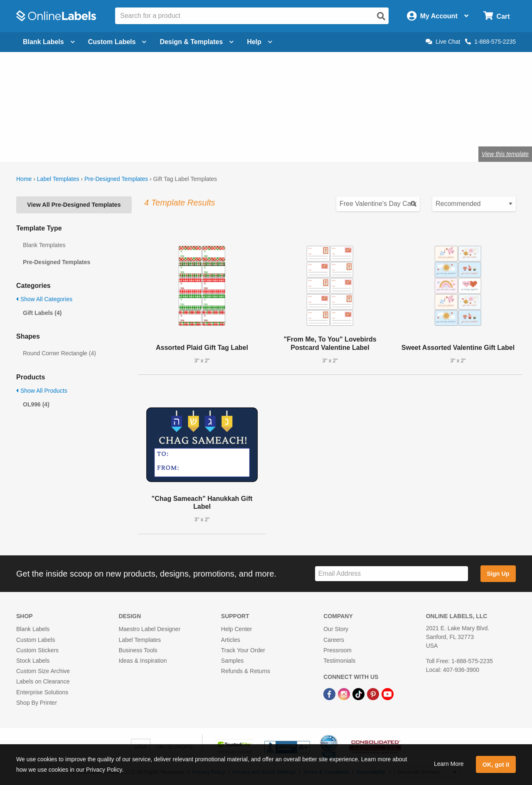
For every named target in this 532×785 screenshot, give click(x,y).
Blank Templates (44, 245)
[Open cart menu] (496, 16)
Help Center (237, 629)
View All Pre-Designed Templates (74, 205)
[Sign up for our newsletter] (392, 574)
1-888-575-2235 (490, 42)
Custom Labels (36, 640)
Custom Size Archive (43, 671)
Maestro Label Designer (149, 629)
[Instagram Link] (345, 693)
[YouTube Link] (388, 693)
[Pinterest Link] (374, 693)
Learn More (449, 764)
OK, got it (496, 765)
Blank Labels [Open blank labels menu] (49, 42)
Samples (232, 661)
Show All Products (42, 391)
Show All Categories (44, 299)
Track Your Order (243, 650)
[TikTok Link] (359, 693)
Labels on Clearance (43, 681)
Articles (231, 640)
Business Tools (138, 650)
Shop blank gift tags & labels (176, 127)
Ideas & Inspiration (143, 661)
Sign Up (498, 574)
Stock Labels (33, 661)
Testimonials (339, 661)
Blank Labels (33, 629)
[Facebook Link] (330, 693)
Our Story (336, 629)
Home (24, 179)
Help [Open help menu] (260, 42)
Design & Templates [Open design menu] (197, 42)
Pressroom (337, 650)
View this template (505, 154)
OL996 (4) (36, 404)
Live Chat (443, 42)
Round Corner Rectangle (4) (59, 353)
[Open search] (381, 16)
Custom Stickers (37, 650)
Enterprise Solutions (42, 692)
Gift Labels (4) (42, 313)
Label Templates (58, 179)
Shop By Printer (37, 703)
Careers (334, 640)
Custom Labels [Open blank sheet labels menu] (117, 42)
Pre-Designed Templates (116, 179)
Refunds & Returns (246, 671)
